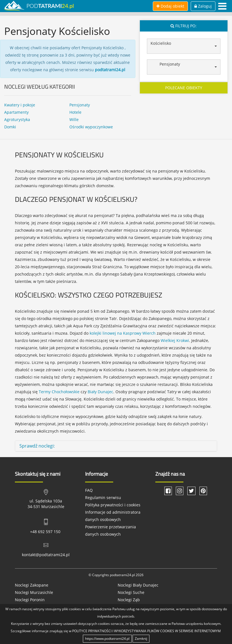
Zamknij (141, 639)
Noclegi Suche (131, 592)
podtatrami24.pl (110, 70)
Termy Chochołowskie (59, 392)
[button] (184, 46)
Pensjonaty (80, 105)
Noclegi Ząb (129, 600)
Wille (74, 119)
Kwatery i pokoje (20, 105)
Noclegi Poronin (30, 600)
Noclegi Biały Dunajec (138, 585)
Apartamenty (16, 112)
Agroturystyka (17, 119)
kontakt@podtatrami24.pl (46, 555)
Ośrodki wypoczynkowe (91, 127)
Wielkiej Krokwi (175, 340)
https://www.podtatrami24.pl (107, 639)
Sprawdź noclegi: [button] (37, 446)
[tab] (116, 446)
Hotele (75, 112)
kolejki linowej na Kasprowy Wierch (123, 333)
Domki (10, 127)
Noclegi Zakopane (32, 585)
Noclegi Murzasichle (34, 592)
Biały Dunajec (100, 392)
